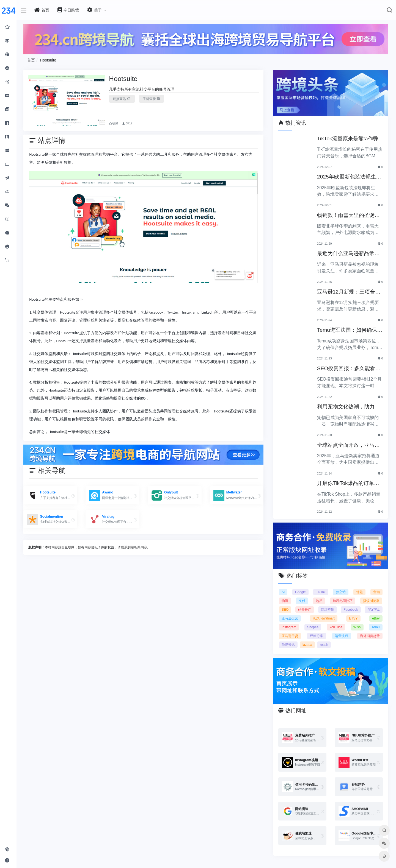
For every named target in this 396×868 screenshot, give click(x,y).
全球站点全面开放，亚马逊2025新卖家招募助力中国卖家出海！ (349, 445)
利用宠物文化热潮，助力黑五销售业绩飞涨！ (349, 407)
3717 (128, 123)
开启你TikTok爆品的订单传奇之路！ (348, 484)
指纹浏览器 (372, 601)
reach (324, 644)
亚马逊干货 (290, 636)
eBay (376, 618)
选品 (319, 601)
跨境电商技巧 (343, 601)
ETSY (354, 618)
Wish (357, 627)
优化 (359, 592)
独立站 (341, 592)
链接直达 (123, 99)
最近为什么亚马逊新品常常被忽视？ (349, 254)
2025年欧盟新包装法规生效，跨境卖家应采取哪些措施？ (349, 177)
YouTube (336, 627)
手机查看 (152, 99)
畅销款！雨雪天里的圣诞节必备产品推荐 (349, 215)
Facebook (351, 609)
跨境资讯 (289, 644)
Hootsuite (49, 60)
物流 (285, 601)
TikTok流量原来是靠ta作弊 (348, 138)
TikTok (321, 592)
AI (284, 592)
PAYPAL (373, 609)
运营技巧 (342, 636)
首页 (32, 60)
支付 (302, 601)
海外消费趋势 (370, 636)
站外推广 (305, 609)
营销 (376, 592)
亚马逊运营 (290, 618)
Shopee (313, 627)
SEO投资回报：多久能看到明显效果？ (349, 369)
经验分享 (317, 636)
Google (301, 592)
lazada (308, 644)
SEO (286, 609)
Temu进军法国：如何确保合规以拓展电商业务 (350, 330)
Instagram (289, 627)
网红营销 (328, 609)
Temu (376, 627)
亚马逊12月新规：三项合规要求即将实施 (349, 292)
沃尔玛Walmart (324, 618)
